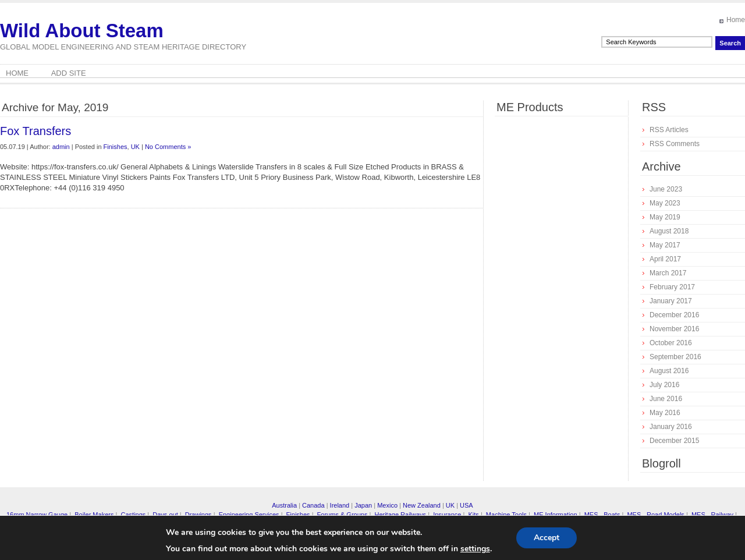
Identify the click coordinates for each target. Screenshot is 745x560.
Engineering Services (249, 515)
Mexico (387, 505)
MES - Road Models (655, 515)
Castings (133, 515)
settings (475, 549)
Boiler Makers (94, 515)
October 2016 (671, 343)
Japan (363, 505)
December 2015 (674, 441)
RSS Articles (669, 130)
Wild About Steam (82, 31)
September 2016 (675, 357)
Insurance (447, 515)
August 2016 (669, 371)
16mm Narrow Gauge (37, 515)
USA (466, 505)
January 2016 (671, 427)
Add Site (69, 73)
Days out (165, 515)
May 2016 (665, 413)
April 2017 (665, 259)
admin (61, 147)
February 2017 (672, 287)
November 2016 (674, 329)
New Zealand (422, 505)
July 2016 (664, 385)
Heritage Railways (400, 515)
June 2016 (666, 399)
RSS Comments (675, 144)
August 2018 (669, 231)
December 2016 (674, 315)
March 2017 (668, 273)
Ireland (340, 505)
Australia (284, 505)
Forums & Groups (343, 515)
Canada (313, 505)
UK (135, 147)
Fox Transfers (36, 131)
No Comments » (168, 147)
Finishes (116, 147)
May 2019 (665, 217)
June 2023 (666, 189)
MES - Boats (602, 515)
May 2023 (665, 203)
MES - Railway (712, 515)
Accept (547, 538)
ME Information (556, 515)
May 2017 (665, 245)
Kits (473, 515)
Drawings (198, 515)
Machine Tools (506, 515)
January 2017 (671, 301)
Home (736, 20)
